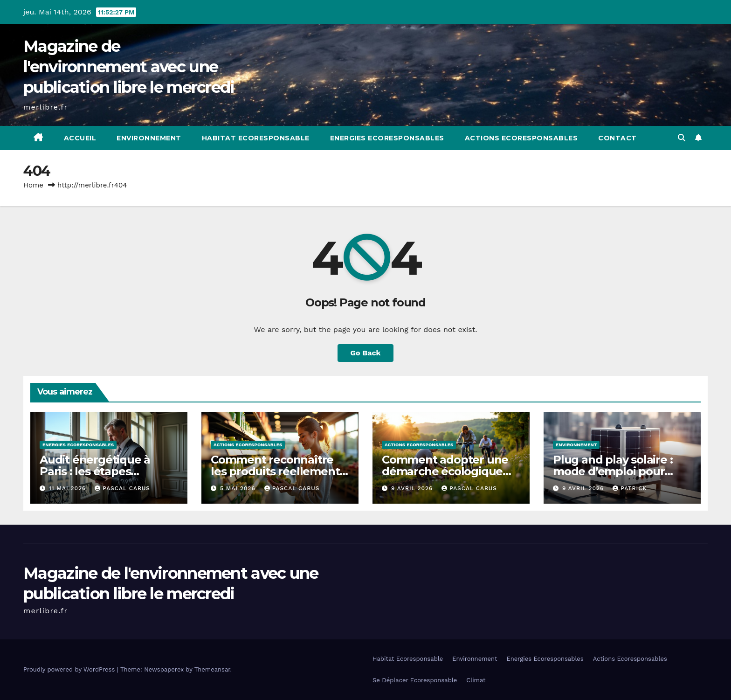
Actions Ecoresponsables (521, 138)
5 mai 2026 (239, 488)
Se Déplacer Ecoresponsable (415, 680)
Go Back (366, 353)
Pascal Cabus (122, 488)
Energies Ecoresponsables (387, 138)
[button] (682, 138)
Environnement (149, 138)
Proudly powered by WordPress (70, 669)
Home (33, 185)
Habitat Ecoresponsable (256, 138)
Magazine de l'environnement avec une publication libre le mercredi (129, 67)
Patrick (630, 488)
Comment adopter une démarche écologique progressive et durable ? (448, 471)
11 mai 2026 (69, 488)
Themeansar (212, 669)
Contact (617, 138)
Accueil (80, 138)
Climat (476, 680)
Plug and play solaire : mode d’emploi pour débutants (613, 471)
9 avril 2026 (413, 488)
